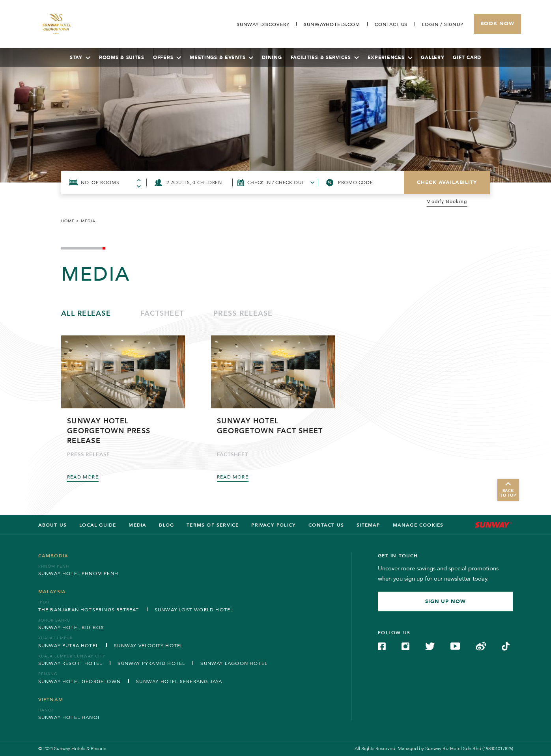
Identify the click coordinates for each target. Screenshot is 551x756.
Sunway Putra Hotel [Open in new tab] (69, 646)
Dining (272, 58)
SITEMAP (368, 525)
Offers (167, 58)
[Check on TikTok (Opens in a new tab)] (506, 646)
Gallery (432, 58)
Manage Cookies (418, 525)
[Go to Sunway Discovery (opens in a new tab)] (263, 24)
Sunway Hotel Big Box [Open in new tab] (71, 628)
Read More (83, 477)
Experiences (390, 58)
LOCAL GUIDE (98, 525)
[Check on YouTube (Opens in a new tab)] (455, 646)
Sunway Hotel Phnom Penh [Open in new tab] (78, 574)
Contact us (326, 525)
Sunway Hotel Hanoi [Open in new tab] (69, 717)
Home (68, 221)
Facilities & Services (325, 58)
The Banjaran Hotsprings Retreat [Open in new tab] (89, 610)
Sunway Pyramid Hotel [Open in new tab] (151, 663)
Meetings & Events (221, 58)
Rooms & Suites (122, 58)
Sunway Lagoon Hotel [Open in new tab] (234, 663)
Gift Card (467, 58)
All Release (86, 314)
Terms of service (213, 525)
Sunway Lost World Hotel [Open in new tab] (194, 610)
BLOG (166, 525)
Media (137, 525)
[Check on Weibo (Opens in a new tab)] (481, 646)
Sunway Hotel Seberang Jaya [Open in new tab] (179, 682)
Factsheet (162, 314)
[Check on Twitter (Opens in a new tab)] (430, 646)
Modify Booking (447, 202)
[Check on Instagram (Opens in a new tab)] (405, 646)
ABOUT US (53, 525)
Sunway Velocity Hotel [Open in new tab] (148, 646)
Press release (243, 314)
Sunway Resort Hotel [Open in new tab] (70, 663)
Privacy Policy (274, 525)
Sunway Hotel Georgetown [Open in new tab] (80, 682)
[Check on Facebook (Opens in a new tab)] (382, 646)
